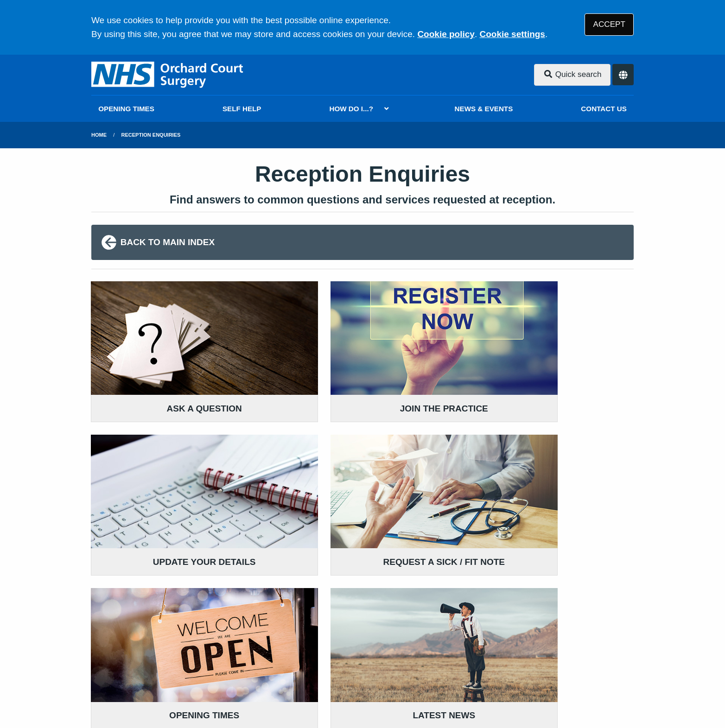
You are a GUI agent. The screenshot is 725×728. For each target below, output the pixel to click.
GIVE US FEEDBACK (324, 574)
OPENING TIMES (126, 109)
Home (99, 135)
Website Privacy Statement (405, 661)
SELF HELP (242, 109)
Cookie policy (446, 34)
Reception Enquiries (151, 135)
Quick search (572, 74)
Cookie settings (512, 34)
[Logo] (169, 75)
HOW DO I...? (352, 109)
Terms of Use (174, 661)
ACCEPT (609, 24)
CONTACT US (604, 109)
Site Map (520, 661)
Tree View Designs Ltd (141, 693)
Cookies (480, 661)
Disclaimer (228, 661)
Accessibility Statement (301, 661)
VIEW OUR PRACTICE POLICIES (531, 588)
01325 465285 (165, 598)
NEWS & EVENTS (484, 109)
